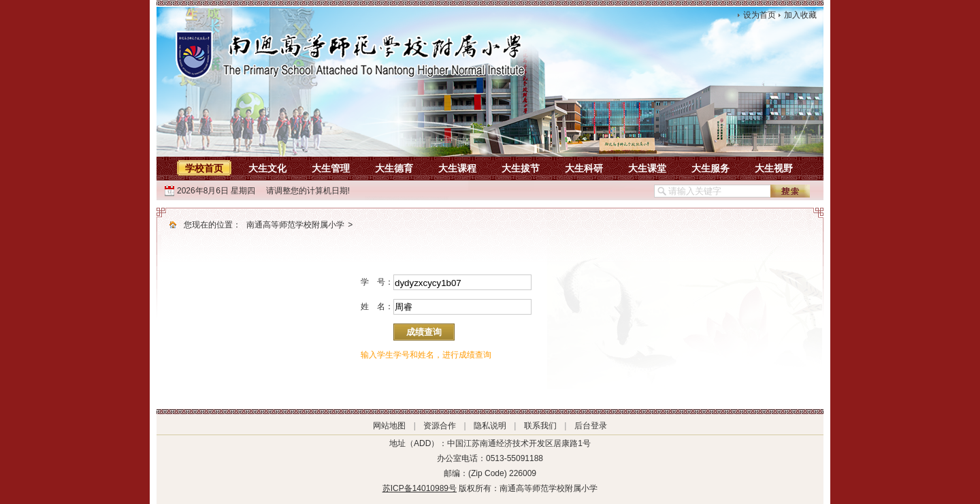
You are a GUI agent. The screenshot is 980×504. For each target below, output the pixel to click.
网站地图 (389, 426)
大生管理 (331, 168)
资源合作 (440, 426)
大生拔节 (521, 168)
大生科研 (584, 168)
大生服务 (710, 168)
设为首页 (759, 15)
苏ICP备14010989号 (420, 488)
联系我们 (540, 426)
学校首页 (204, 168)
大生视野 (774, 168)
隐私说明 (490, 426)
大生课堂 (647, 168)
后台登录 (591, 426)
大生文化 (267, 168)
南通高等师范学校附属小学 (295, 225)
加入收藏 (800, 15)
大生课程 (457, 168)
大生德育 (394, 168)
